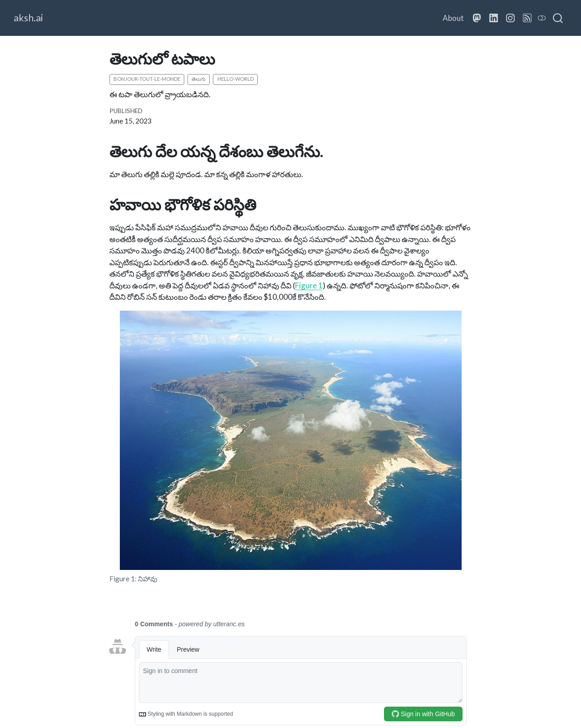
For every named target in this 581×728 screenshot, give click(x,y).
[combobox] (558, 18)
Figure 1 (309, 285)
